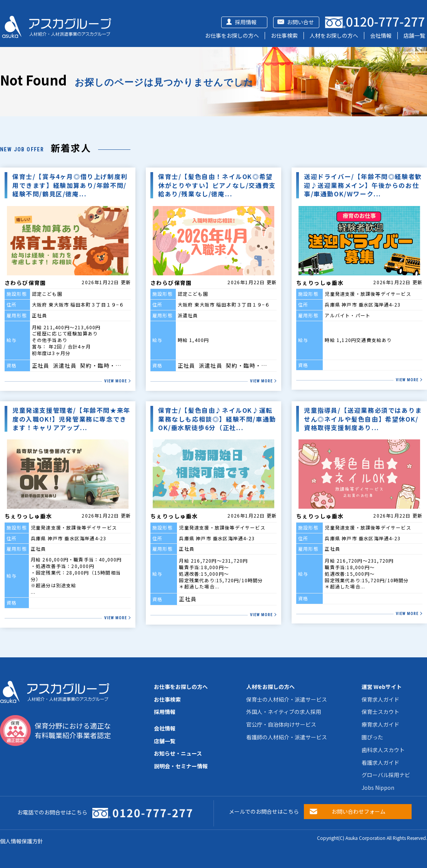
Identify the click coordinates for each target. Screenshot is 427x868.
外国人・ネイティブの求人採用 (284, 712)
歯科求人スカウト (383, 750)
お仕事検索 (284, 35)
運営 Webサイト (382, 687)
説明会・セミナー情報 (181, 766)
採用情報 (246, 22)
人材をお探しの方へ (334, 35)
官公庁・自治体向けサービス (281, 724)
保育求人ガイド (380, 699)
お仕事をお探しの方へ (232, 35)
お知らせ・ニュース (178, 753)
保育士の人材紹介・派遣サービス (287, 699)
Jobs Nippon (378, 788)
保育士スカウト (380, 712)
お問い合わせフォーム (359, 811)
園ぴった (372, 737)
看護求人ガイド (380, 762)
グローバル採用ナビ (386, 775)
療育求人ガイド (380, 724)
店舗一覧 (414, 35)
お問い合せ (300, 22)
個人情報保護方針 (22, 841)
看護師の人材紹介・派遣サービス (287, 737)
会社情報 (381, 35)
